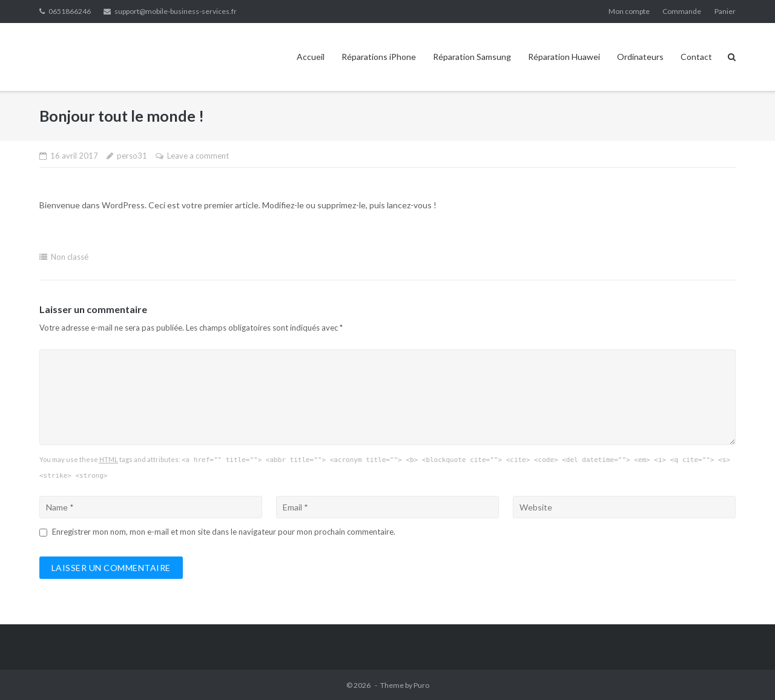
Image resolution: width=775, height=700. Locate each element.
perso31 (132, 156)
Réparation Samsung (472, 57)
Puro (421, 685)
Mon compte (629, 11)
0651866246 (70, 11)
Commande (682, 11)
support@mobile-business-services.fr (176, 11)
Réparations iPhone (379, 57)
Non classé (70, 257)
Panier (725, 11)
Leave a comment (198, 156)
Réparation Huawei (564, 57)
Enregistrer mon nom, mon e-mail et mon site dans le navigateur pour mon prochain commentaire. (224, 532)
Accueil (311, 57)
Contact (696, 57)
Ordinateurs (640, 57)
